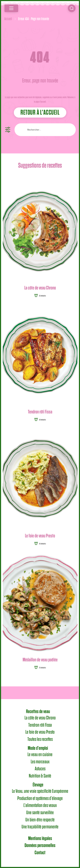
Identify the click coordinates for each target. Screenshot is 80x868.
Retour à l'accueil (40, 113)
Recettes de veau (38, 712)
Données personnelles (40, 846)
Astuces (40, 769)
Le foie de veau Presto (40, 536)
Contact (40, 853)
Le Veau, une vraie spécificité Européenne (40, 791)
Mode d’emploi (38, 748)
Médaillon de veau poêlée (40, 660)
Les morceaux (40, 762)
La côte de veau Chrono (40, 288)
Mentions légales (40, 839)
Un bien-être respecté (40, 820)
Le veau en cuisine (40, 755)
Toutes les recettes (40, 739)
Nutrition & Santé (40, 776)
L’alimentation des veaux (40, 805)
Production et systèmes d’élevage (40, 798)
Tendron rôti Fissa (40, 412)
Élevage (38, 785)
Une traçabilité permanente (40, 827)
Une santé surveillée (40, 813)
